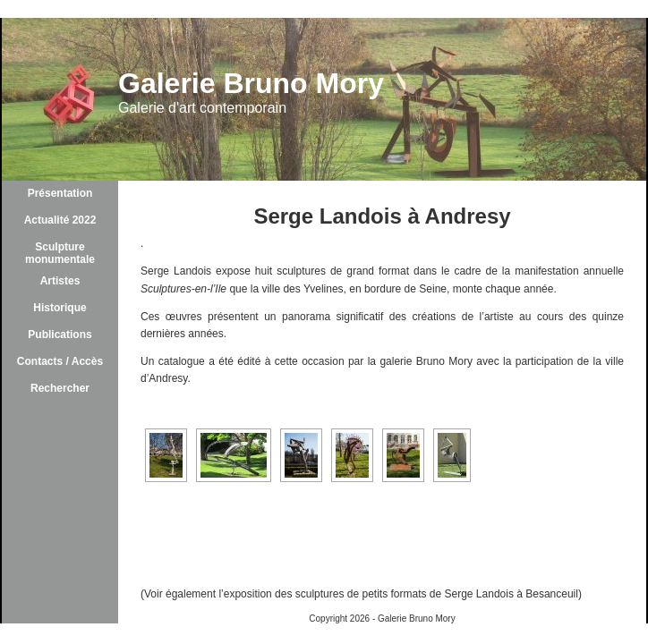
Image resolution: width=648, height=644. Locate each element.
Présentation (60, 193)
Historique (60, 308)
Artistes (60, 281)
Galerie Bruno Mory (251, 83)
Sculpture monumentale (60, 253)
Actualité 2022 (60, 220)
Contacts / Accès (60, 361)
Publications (60, 335)
